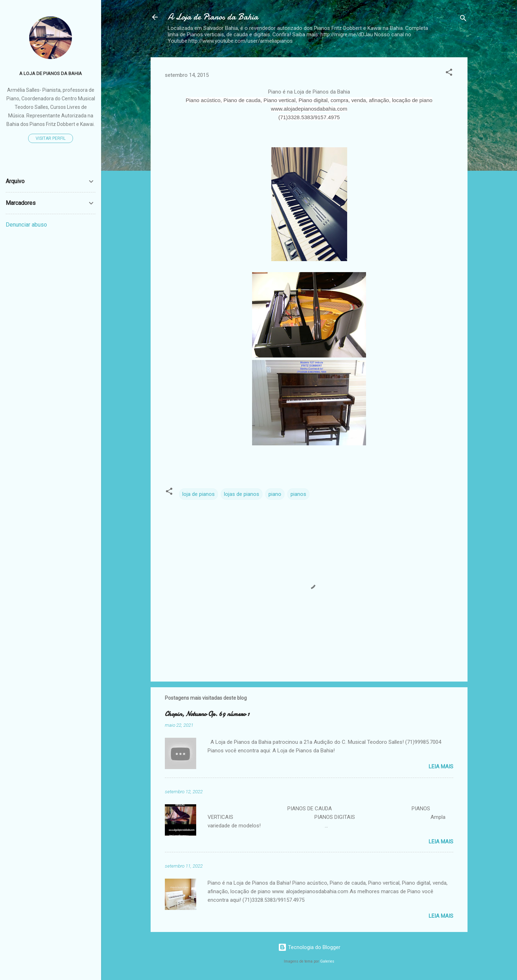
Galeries (327, 961)
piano (275, 494)
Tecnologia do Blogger (309, 947)
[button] (449, 73)
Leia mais (441, 767)
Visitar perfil (51, 138)
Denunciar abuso (26, 225)
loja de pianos (199, 494)
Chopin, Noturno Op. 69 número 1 (207, 714)
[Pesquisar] (463, 19)
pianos (298, 494)
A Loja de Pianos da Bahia (213, 17)
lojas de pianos (242, 494)
